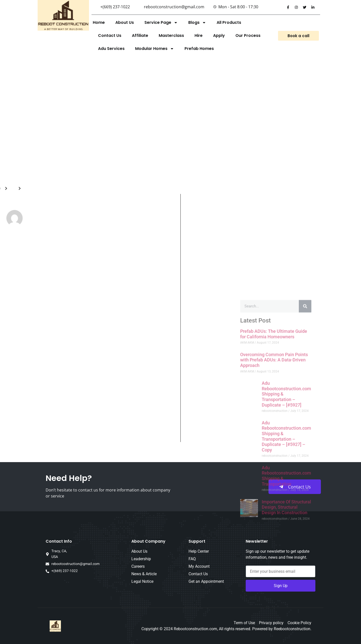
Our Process (248, 35)
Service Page (161, 23)
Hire (199, 35)
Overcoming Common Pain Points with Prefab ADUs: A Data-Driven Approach (274, 502)
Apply (219, 35)
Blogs (197, 23)
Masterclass (171, 35)
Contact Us (110, 35)
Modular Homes (155, 49)
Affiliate (140, 35)
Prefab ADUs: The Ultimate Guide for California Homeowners (274, 476)
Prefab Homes (199, 49)
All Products (229, 22)
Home (99, 22)
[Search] (305, 448)
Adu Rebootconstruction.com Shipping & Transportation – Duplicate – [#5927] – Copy (286, 578)
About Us (125, 22)
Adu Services (111, 49)
